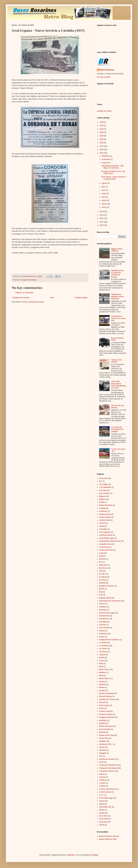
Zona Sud (103, 822)
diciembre (106, 156)
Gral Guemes (104, 616)
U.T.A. (102, 795)
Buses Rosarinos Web (108, 839)
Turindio (102, 786)
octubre (105, 163)
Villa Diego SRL (105, 807)
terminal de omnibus (107, 759)
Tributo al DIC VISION (117, 361)
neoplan (102, 690)
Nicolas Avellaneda (107, 693)
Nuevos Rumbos (106, 696)
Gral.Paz (103, 625)
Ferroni (102, 604)
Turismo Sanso (105, 792)
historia (102, 631)
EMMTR (102, 583)
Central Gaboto (105, 517)
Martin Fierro (104, 670)
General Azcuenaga (107, 613)
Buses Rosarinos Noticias (109, 836)
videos (102, 804)
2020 (102, 136)
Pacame (102, 702)
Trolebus (102, 780)
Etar (101, 592)
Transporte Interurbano (28, 280)
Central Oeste (105, 520)
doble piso (103, 565)
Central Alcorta (105, 514)
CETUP (102, 523)
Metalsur (102, 672)
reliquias (102, 723)
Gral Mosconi (104, 619)
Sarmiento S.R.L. (106, 744)
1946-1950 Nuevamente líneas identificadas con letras (119, 385)
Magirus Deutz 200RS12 (117, 250)
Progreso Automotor (107, 717)
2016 (102, 150)
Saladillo (102, 741)
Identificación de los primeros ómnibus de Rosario (118, 274)
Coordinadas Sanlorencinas (110, 541)
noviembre (106, 159)
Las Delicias (104, 646)
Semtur (102, 747)
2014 (102, 212)
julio (104, 187)
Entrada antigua (81, 298)
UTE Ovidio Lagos (106, 798)
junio (104, 190)
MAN (101, 667)
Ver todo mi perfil (103, 77)
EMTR (102, 589)
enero (104, 207)
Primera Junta (105, 711)
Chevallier (103, 529)
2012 (102, 218)
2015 (102, 153)
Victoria (102, 801)
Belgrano (103, 499)
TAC (101, 756)
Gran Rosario (104, 628)
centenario (103, 511)
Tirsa (101, 762)
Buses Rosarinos (107, 70)
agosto (105, 183)
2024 (102, 126)
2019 (102, 139)
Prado (101, 708)
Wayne (102, 810)
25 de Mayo (104, 484)
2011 (102, 222)
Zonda (102, 825)
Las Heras (103, 649)
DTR (101, 571)
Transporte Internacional (109, 765)
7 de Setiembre (105, 487)
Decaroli (102, 559)
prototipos (103, 720)
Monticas (103, 684)
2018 (102, 143)
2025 (102, 122)
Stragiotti (103, 753)
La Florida (103, 643)
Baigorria (103, 496)
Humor (102, 637)
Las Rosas (103, 652)
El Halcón (103, 577)
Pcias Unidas (104, 705)
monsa (102, 682)
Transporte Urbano (106, 771)
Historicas (103, 634)
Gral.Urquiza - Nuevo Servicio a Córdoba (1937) (114, 178)
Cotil (101, 556)
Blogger (95, 855)
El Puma (102, 580)
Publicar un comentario (24, 293)
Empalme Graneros (107, 586)
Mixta (101, 676)
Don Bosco (103, 568)
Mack (101, 664)
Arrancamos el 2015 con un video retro (118, 318)
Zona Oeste (104, 819)
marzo (104, 200)
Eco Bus (102, 574)
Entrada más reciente (21, 298)
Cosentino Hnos (105, 544)
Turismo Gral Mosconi (108, 789)
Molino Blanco (105, 678)
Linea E (102, 661)
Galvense (103, 610)
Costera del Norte (106, 550)
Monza (102, 687)
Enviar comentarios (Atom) (33, 302)
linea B (102, 658)
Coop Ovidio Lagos (107, 538)
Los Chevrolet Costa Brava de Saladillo (117, 429)
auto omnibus (104, 493)
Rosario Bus (104, 738)
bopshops (71, 855)
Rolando (102, 732)
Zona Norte (103, 816)
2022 (102, 132)
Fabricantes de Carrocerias (110, 601)
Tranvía (102, 777)
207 (101, 481)
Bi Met (102, 502)
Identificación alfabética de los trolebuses (118, 297)
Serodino (103, 750)
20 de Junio (104, 478)
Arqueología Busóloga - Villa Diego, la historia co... (112, 167)
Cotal (101, 553)
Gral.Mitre (103, 622)
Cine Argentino (105, 532)
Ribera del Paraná (106, 726)
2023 (102, 129)
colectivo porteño (106, 535)
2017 (102, 146)
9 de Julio (103, 490)
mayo (104, 193)
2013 (102, 215)
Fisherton (103, 607)
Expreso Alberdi (105, 598)
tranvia (102, 774)
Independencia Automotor (109, 640)
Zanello (102, 813)
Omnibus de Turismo (107, 699)
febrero (105, 204)
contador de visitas (104, 111)
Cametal (102, 508)
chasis (102, 526)
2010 (102, 225)
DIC (101, 562)
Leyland (102, 655)
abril (104, 197)
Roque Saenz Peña (107, 735)
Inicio (52, 298)
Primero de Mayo (106, 714)
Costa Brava (104, 547)
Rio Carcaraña (105, 729)
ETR (101, 595)
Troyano (102, 783)
